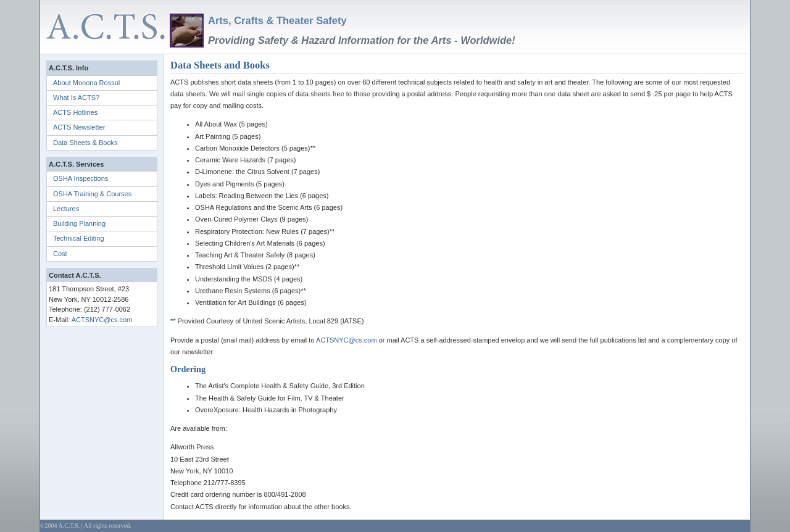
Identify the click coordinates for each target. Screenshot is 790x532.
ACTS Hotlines (75, 112)
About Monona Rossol (86, 83)
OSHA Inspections (81, 178)
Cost (60, 254)
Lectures (66, 209)
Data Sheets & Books (85, 143)
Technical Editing (79, 238)
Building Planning (79, 223)
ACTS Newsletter (79, 127)
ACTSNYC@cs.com (102, 320)
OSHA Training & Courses (92, 194)
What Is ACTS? (76, 98)
